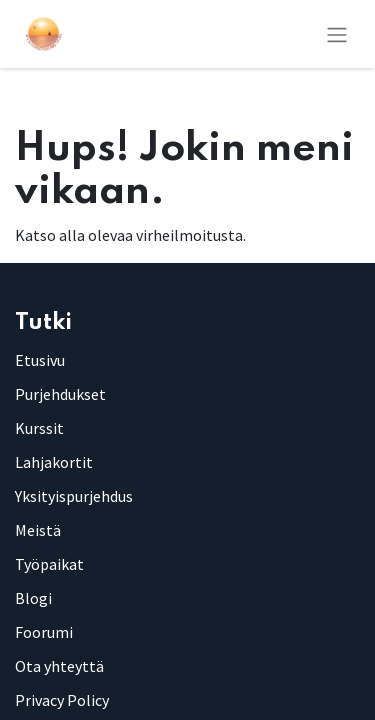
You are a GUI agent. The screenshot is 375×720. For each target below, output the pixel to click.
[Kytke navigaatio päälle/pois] (337, 34)
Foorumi (44, 632)
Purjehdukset (60, 394)
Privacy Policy (62, 700)
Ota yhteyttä (59, 666)
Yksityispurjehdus (74, 496)
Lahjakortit (54, 462)
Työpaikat (49, 564)
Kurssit (39, 428)
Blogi (33, 598)
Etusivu (40, 360)
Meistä (38, 530)
